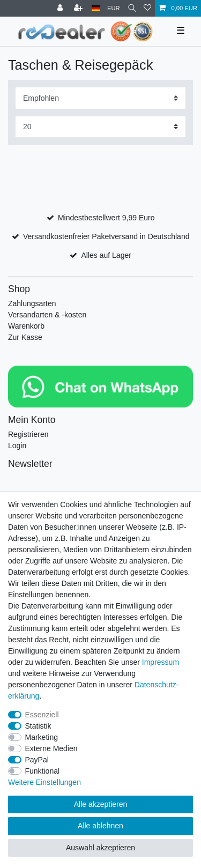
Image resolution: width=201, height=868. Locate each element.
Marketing (42, 737)
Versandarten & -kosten (47, 315)
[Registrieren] (79, 8)
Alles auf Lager (106, 255)
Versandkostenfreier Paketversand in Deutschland (106, 236)
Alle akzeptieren (101, 804)
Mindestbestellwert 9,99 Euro (106, 218)
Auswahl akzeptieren (100, 848)
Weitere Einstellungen (44, 782)
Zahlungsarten (32, 303)
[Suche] (132, 8)
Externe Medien (51, 748)
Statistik (38, 726)
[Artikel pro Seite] (100, 127)
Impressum (161, 662)
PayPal (37, 760)
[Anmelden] (61, 8)
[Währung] (114, 8)
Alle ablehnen (100, 826)
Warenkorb (26, 326)
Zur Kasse (25, 337)
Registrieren (28, 434)
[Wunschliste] (147, 8)
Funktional (43, 771)
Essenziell (42, 715)
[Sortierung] (100, 98)
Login (17, 446)
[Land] (96, 8)
